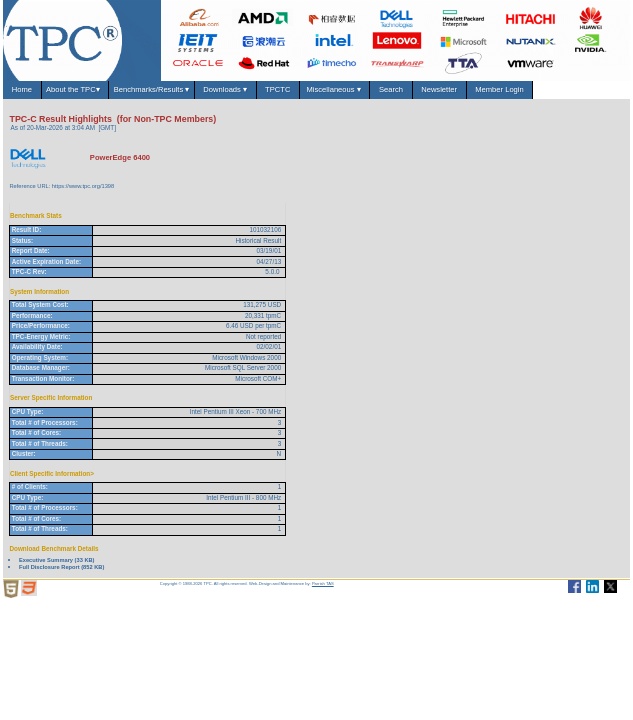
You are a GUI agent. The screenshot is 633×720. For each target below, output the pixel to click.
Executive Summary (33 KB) (57, 560)
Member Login (499, 89)
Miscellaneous (334, 89)
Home (22, 89)
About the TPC (75, 89)
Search (391, 89)
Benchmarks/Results (152, 89)
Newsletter (439, 89)
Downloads (225, 89)
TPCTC (278, 89)
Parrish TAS (323, 583)
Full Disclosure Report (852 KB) (61, 567)
